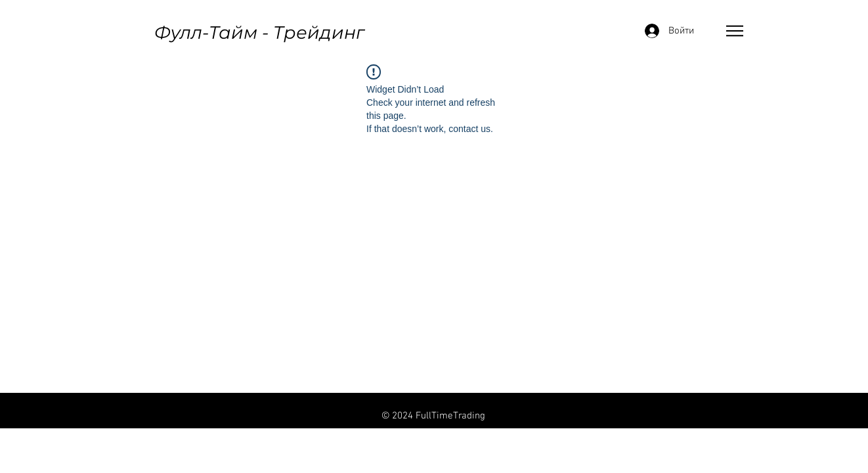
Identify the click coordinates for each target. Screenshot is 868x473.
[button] (735, 31)
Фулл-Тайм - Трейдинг (259, 33)
